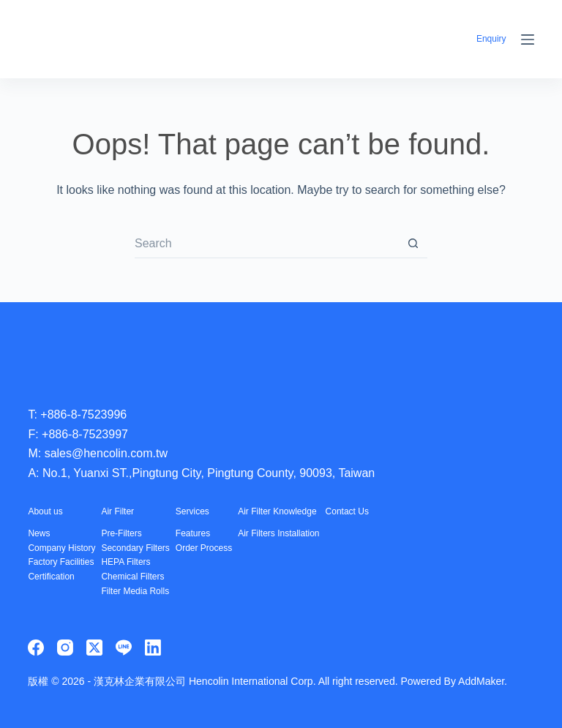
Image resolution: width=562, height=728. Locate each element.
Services (192, 511)
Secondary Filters (135, 548)
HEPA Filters (125, 562)
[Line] (124, 648)
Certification (51, 577)
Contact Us (347, 511)
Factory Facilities (61, 562)
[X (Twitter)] (94, 648)
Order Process (204, 548)
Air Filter (117, 511)
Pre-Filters (121, 533)
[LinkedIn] (153, 648)
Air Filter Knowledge (277, 511)
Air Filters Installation (278, 533)
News (39, 533)
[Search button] (413, 244)
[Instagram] (65, 648)
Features (193, 533)
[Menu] (528, 40)
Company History (61, 548)
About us (45, 511)
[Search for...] (266, 244)
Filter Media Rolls (135, 591)
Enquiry (491, 39)
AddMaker (481, 681)
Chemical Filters (132, 577)
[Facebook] (36, 648)
